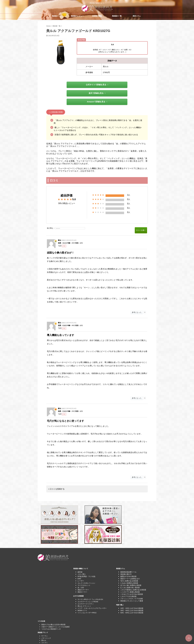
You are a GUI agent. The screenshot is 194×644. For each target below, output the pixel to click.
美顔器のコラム (57, 16)
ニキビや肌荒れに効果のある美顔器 (133, 566)
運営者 (44, 634)
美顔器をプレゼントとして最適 (132, 577)
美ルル (44, 616)
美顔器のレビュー (77, 16)
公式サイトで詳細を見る (97, 85)
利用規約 (45, 628)
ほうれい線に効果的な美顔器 (131, 561)
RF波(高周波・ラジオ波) (86, 552)
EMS (79, 555)
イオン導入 (82, 550)
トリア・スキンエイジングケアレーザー (92, 584)
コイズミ (45, 619)
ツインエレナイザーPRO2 (87, 589)
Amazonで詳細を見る (97, 102)
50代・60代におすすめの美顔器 (132, 589)
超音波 (80, 548)
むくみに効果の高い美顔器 (130, 563)
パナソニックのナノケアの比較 (132, 575)
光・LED (81, 563)
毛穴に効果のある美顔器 (129, 557)
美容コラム (137, 16)
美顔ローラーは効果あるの (130, 555)
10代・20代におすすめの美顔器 (132, 584)
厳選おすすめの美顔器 (128, 552)
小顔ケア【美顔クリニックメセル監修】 (56, 603)
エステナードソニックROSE (88, 578)
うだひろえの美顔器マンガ (51, 605)
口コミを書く (141, 230)
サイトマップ (46, 632)
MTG (43, 621)
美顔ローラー (82, 568)
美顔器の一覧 (117, 16)
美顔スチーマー (83, 566)
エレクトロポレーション (86, 559)
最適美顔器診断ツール (128, 548)
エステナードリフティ (86, 580)
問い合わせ (45, 630)
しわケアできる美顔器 (128, 572)
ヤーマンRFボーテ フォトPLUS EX (90, 575)
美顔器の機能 (97, 16)
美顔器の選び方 (126, 550)
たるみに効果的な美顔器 (129, 559)
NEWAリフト (82, 586)
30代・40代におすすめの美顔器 (132, 586)
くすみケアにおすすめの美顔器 (132, 570)
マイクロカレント (84, 561)
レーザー (81, 557)
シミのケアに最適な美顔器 (130, 568)
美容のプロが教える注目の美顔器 (53, 600)
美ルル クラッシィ (84, 582)
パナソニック (46, 614)
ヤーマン (45, 612)
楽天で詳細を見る (97, 93)
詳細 (64, 246)
